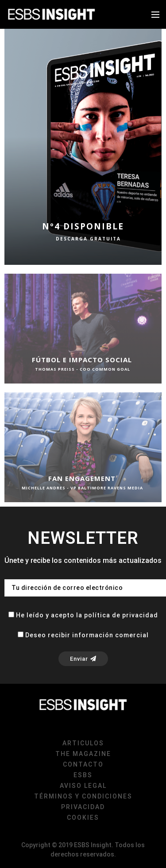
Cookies (83, 818)
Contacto (83, 764)
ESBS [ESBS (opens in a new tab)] (83, 775)
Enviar (83, 659)
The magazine (83, 754)
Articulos (83, 743)
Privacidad (83, 807)
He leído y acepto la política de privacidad (87, 615)
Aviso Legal (83, 786)
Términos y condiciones (83, 796)
